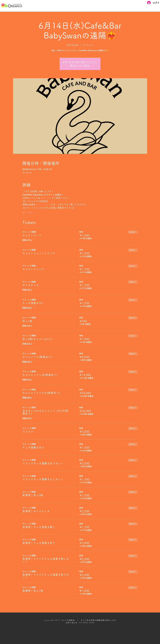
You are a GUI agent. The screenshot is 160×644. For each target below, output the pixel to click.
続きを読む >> (29, 213)
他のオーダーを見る (80, 65)
